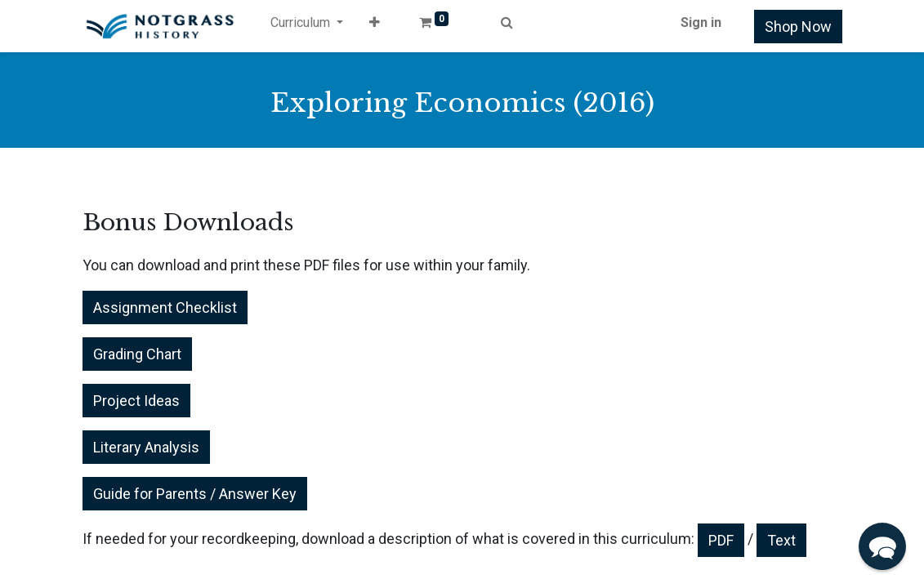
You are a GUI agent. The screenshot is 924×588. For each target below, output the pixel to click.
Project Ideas (136, 401)
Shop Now (798, 27)
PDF (721, 540)
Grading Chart (137, 354)
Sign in (701, 22)
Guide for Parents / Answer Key (195, 494)
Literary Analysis (146, 447)
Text (781, 540)
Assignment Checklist (165, 307)
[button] (375, 26)
